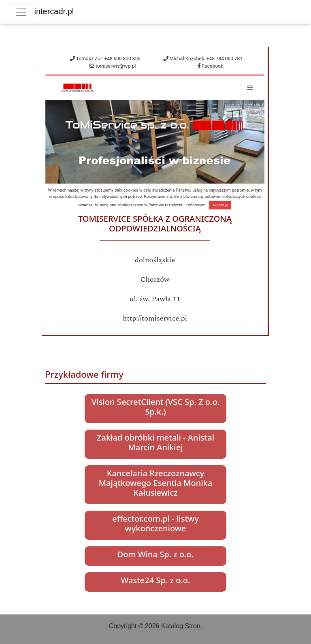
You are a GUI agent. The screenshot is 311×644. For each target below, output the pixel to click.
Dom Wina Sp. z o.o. (155, 554)
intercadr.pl (54, 11)
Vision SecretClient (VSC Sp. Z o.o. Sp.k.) (155, 407)
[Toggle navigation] (21, 12)
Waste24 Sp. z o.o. (156, 580)
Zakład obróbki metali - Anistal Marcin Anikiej (155, 442)
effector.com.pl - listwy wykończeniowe (155, 523)
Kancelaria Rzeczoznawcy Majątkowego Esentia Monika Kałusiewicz (155, 483)
